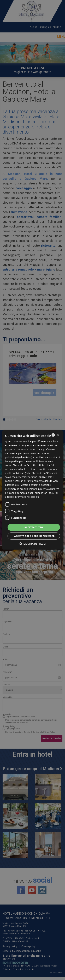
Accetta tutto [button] (34, 527)
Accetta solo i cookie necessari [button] (35, 536)
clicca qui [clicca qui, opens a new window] (34, 497)
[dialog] (32, 490)
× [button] (58, 435)
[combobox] (53, 435)
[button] (32, 544)
